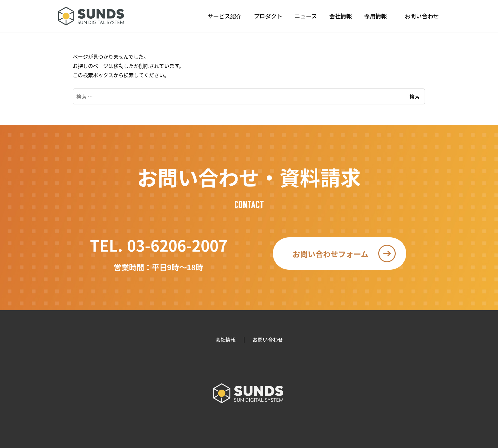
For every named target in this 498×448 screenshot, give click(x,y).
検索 (414, 96)
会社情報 (225, 339)
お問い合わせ (268, 339)
